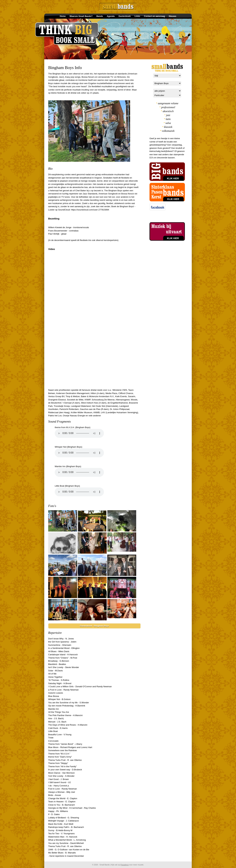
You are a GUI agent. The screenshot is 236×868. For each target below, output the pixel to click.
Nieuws (173, 16)
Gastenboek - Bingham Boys (94, 626)
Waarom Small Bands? (81, 16)
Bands (100, 16)
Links (137, 16)
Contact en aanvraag (155, 16)
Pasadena (125, 865)
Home (63, 16)
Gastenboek (125, 16)
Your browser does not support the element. (79, 433)
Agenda (111, 16)
